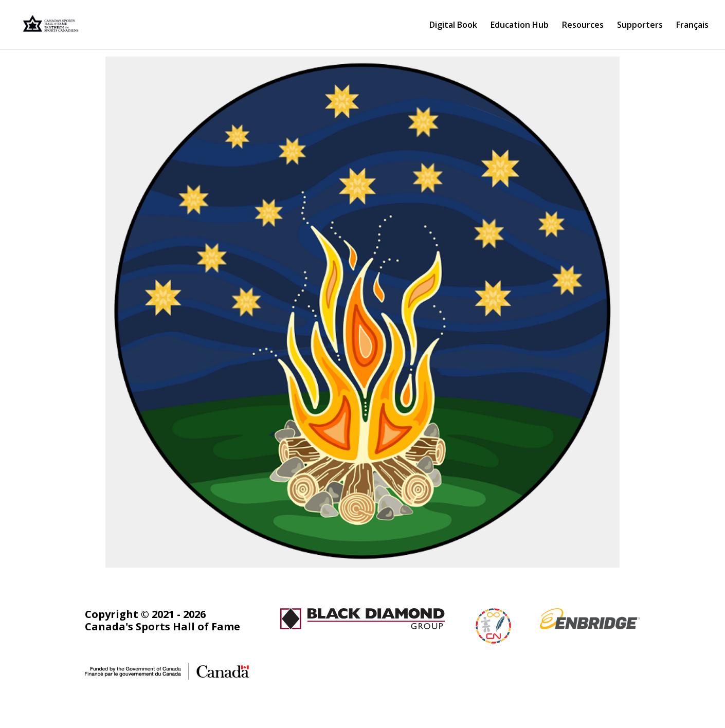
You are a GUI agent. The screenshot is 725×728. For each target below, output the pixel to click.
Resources (583, 26)
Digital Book (453, 26)
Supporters (640, 26)
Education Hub (520, 26)
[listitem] (195, 199)
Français (692, 26)
